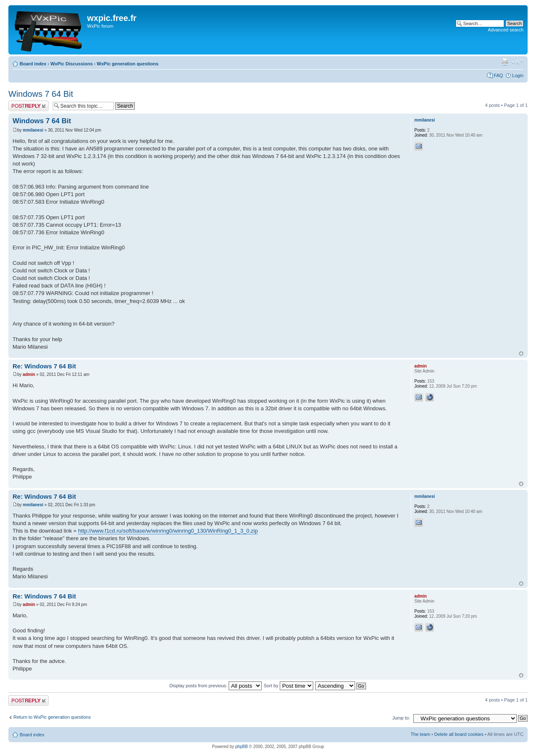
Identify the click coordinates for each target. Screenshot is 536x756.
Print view (505, 62)
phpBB (242, 747)
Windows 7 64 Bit (41, 94)
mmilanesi (33, 130)
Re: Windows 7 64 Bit (44, 366)
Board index (33, 64)
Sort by (289, 686)
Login (518, 75)
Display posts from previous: (216, 686)
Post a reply (28, 106)
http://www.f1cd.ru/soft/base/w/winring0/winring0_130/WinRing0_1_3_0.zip (168, 531)
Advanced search (506, 30)
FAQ (498, 75)
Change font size (517, 62)
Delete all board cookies (459, 734)
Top (521, 353)
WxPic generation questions (128, 64)
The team (420, 734)
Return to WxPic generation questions (52, 717)
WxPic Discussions (71, 64)
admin (29, 374)
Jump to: (401, 718)
